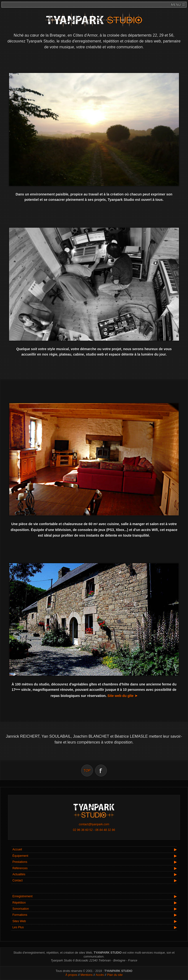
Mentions (87, 975)
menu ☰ (177, 5)
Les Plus (18, 927)
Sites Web (19, 921)
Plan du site (115, 975)
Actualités (19, 874)
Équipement (20, 856)
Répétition (19, 903)
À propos (71, 975)
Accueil (17, 849)
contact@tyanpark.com (94, 824)
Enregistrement (23, 896)
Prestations (20, 862)
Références (20, 868)
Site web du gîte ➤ (122, 696)
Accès (100, 975)
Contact (18, 880)
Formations (20, 915)
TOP (87, 770)
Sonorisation (21, 909)
